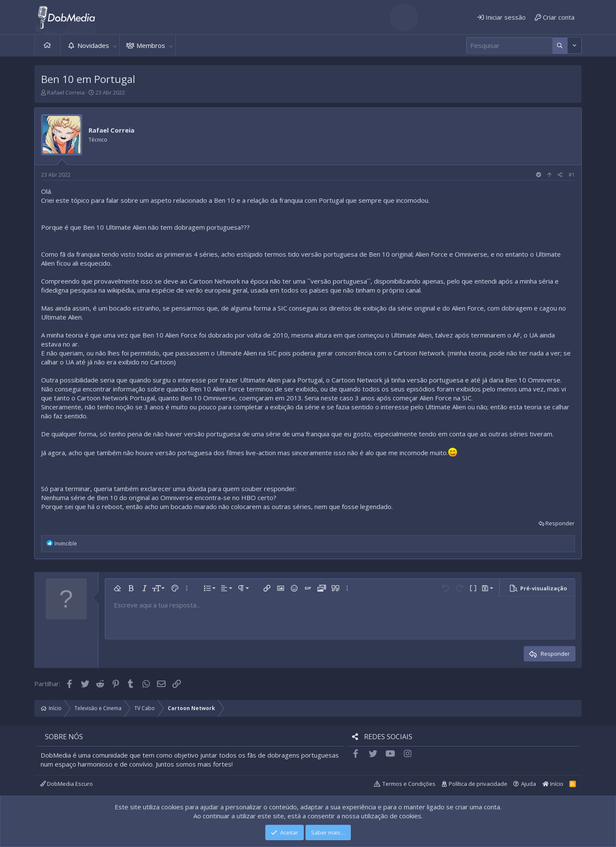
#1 (572, 175)
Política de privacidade (478, 784)
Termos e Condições (409, 784)
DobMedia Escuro (67, 784)
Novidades (93, 45)
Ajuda (529, 784)
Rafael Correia (66, 92)
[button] (115, 46)
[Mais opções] (560, 46)
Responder (560, 523)
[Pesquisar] (509, 46)
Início (47, 46)
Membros (151, 45)
